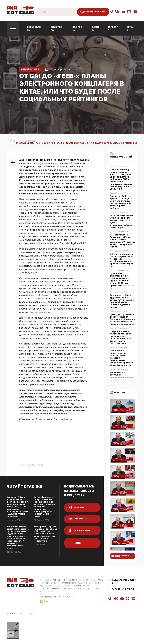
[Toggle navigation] (13, 28)
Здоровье (77, 28)
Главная (11, 141)
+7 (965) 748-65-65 (123, 586)
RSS (46, 601)
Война (95, 28)
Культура (113, 28)
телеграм (76, 508)
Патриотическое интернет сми (20, 17)
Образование (34, 28)
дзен (75, 543)
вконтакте (77, 519)
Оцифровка (57, 28)
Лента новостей (121, 155)
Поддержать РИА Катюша (93, 12)
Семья (130, 28)
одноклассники (80, 530)
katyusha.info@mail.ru (125, 580)
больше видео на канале (120, 556)
